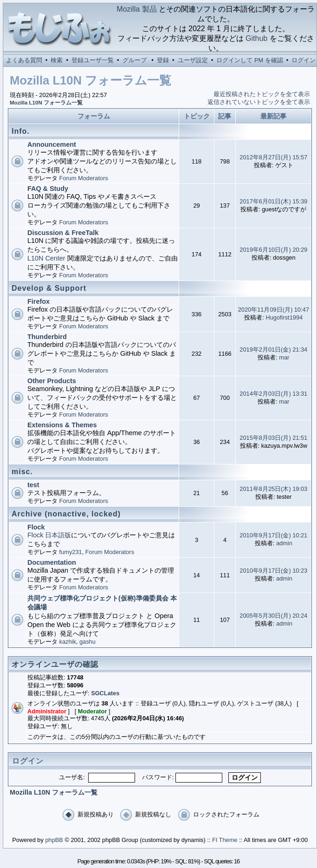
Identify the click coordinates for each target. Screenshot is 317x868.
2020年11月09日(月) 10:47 (274, 310)
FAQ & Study (48, 189)
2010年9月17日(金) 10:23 (273, 571)
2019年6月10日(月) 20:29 (273, 250)
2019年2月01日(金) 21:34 (273, 349)
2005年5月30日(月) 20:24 (273, 616)
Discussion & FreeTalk (63, 233)
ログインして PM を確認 (249, 60)
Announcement (52, 144)
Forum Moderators (84, 178)
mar (284, 357)
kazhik (68, 642)
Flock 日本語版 (49, 535)
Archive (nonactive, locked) (66, 514)
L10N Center (46, 258)
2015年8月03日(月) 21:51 (273, 438)
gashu (87, 642)
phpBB (54, 840)
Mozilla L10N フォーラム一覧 (46, 103)
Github (256, 38)
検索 (57, 60)
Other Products (52, 381)
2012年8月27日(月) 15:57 (273, 157)
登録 (163, 60)
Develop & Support (49, 288)
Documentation (52, 562)
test (33, 485)
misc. (22, 472)
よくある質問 (24, 60)
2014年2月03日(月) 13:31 (273, 394)
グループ (135, 60)
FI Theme (225, 840)
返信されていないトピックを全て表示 (259, 102)
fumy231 (71, 552)
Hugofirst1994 (284, 317)
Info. (21, 131)
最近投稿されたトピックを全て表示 (262, 94)
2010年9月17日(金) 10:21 (273, 535)
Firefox (39, 301)
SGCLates (105, 693)
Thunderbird (47, 337)
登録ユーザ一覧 (93, 60)
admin (284, 543)
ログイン (304, 60)
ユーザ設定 (193, 60)
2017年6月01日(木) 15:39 (273, 201)
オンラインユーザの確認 (55, 664)
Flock (36, 527)
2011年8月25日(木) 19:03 (273, 489)
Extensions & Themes (62, 425)
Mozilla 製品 (136, 9)
